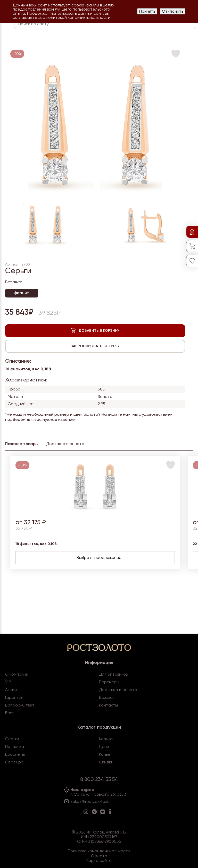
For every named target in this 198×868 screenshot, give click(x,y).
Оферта (99, 856)
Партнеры (109, 682)
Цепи (104, 747)
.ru (107, 801)
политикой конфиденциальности (79, 17)
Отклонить (173, 11)
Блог (10, 713)
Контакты (108, 705)
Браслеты (15, 754)
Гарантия (14, 697)
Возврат (107, 697)
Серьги (12, 739)
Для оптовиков (113, 674)
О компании (17, 674)
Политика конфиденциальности (99, 851)
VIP (8, 682)
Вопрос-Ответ (20, 705)
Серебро (14, 762)
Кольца (106, 739)
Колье (105, 754)
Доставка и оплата (118, 690)
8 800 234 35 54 (99, 779)
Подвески (15, 747)
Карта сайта (99, 860)
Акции (11, 690)
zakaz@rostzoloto (88, 801)
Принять (147, 11)
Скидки (106, 762)
